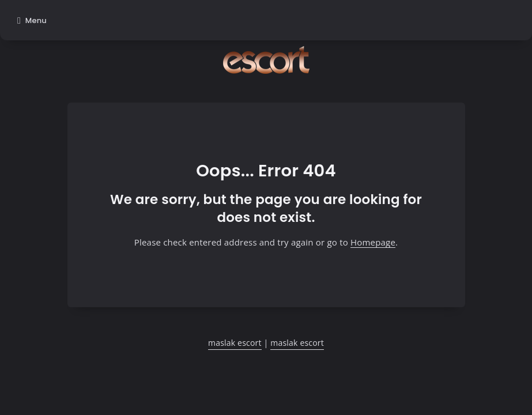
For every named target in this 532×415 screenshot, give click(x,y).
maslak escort (235, 343)
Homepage (373, 242)
